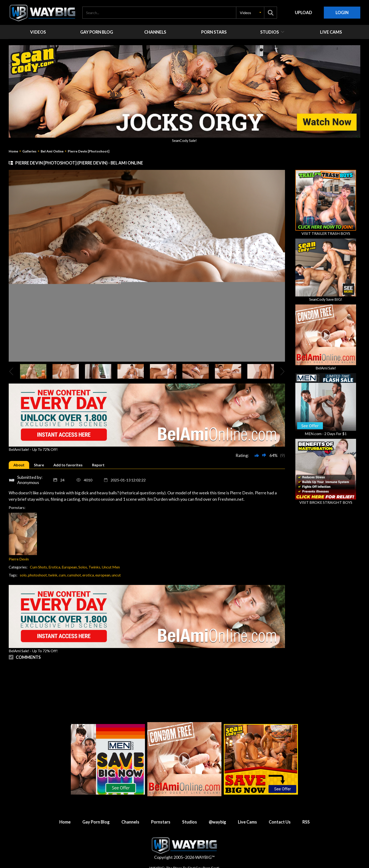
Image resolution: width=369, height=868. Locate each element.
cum (62, 575)
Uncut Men (111, 567)
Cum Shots (38, 567)
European (69, 567)
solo (23, 575)
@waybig (217, 822)
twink (53, 575)
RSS (306, 822)
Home (13, 151)
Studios (190, 822)
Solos (83, 567)
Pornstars (161, 822)
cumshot (74, 575)
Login (342, 12)
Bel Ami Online (52, 151)
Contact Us (280, 822)
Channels (130, 822)
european (103, 575)
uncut (116, 575)
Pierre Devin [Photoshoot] (89, 151)
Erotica (54, 567)
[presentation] (11, 371)
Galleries (29, 151)
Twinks (94, 567)
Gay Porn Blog (96, 822)
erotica (88, 575)
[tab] (19, 465)
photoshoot (37, 575)
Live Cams (247, 822)
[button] (250, 13)
